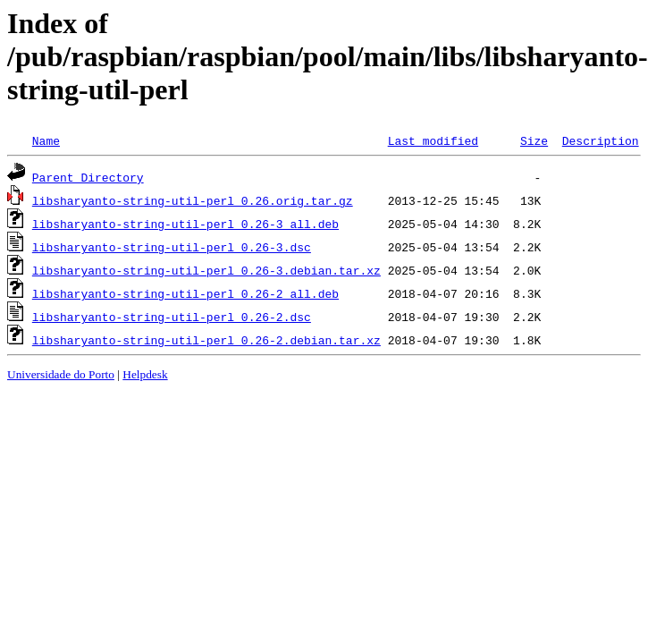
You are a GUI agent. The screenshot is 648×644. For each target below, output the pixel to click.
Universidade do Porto (61, 374)
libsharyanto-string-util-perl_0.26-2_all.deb (185, 293)
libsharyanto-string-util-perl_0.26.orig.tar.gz (193, 200)
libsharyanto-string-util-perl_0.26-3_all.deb (185, 224)
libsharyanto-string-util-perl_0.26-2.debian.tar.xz (206, 340)
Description (601, 140)
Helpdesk (145, 374)
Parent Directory (88, 177)
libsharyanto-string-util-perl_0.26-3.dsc (172, 247)
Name (46, 140)
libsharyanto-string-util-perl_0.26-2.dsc (172, 317)
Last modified (433, 140)
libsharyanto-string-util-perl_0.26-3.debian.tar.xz (206, 270)
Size (534, 140)
